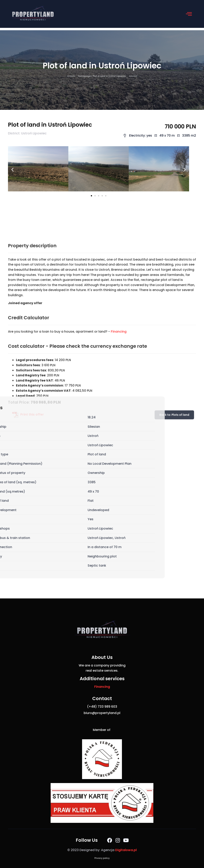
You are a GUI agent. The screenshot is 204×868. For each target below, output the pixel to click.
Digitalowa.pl (126, 850)
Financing (119, 420)
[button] (189, 14)
